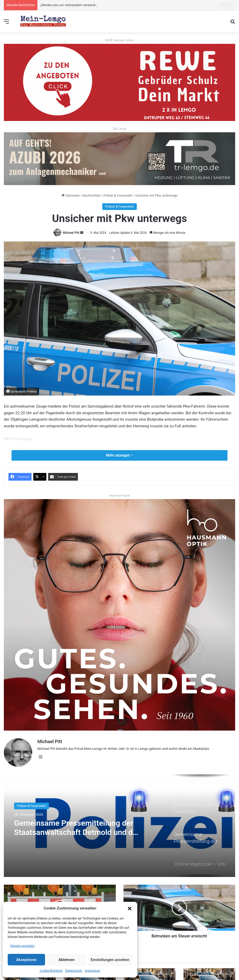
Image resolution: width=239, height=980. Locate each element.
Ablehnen (66, 960)
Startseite (71, 195)
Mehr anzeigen (119, 455)
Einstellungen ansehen (110, 960)
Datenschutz (74, 971)
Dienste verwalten (22, 946)
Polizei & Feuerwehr (118, 195)
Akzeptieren (26, 960)
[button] (130, 908)
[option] (119, 826)
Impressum (92, 971)
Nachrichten (91, 195)
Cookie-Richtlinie (51, 971)
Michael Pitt (71, 233)
